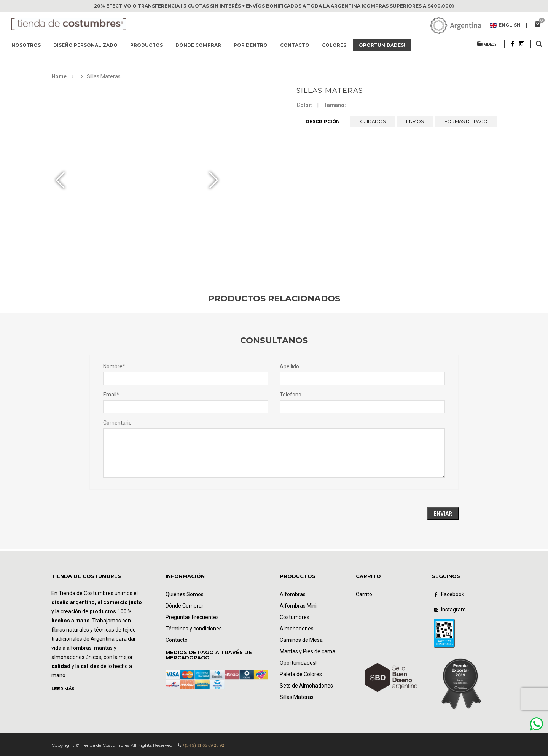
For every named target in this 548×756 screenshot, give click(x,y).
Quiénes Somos (185, 594)
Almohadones (297, 629)
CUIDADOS (373, 122)
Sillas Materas (330, 91)
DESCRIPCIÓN (323, 122)
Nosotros (26, 45)
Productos (147, 45)
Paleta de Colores (301, 674)
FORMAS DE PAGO (466, 122)
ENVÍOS (415, 122)
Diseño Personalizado (85, 45)
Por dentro (251, 45)
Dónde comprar (198, 45)
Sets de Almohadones (306, 686)
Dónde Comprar (185, 606)
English (505, 25)
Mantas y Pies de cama (307, 651)
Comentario (117, 423)
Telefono (291, 395)
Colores (334, 45)
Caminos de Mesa (301, 640)
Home (59, 76)
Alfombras (293, 594)
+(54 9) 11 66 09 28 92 (203, 745)
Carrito (364, 594)
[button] (214, 180)
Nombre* (114, 366)
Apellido (289, 366)
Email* (111, 395)
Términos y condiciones (194, 629)
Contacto (295, 45)
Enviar (443, 514)
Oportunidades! (382, 45)
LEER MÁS (63, 689)
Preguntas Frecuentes (192, 617)
